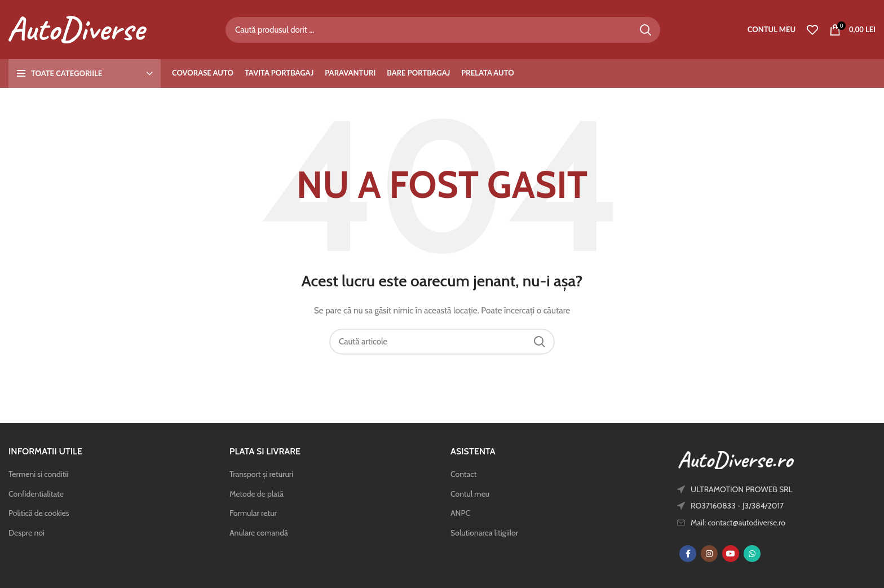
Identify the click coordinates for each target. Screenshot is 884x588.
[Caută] (443, 30)
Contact (463, 474)
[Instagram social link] (709, 554)
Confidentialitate (36, 494)
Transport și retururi (261, 474)
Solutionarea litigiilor (484, 533)
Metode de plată (257, 494)
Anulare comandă (259, 533)
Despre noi (26, 533)
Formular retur (253, 513)
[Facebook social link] (688, 554)
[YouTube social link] (731, 554)
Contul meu (470, 494)
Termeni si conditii (38, 474)
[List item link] (758, 523)
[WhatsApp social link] (752, 554)
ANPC (460, 513)
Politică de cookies (39, 513)
